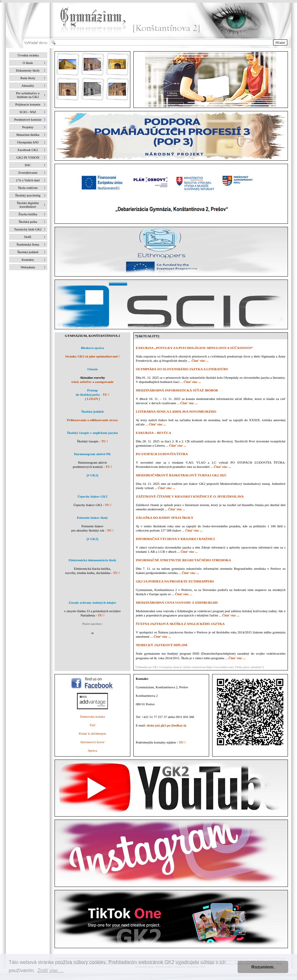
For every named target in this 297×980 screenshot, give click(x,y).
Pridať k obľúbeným (92, 733)
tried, (75, 382)
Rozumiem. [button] (263, 967)
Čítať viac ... (200, 361)
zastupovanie (104, 382)
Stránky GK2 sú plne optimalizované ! (92, 356)
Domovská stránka (92, 717)
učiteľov (86, 382)
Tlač (92, 725)
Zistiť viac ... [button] (51, 970)
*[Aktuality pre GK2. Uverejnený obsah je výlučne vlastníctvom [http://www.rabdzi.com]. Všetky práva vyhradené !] (199, 667)
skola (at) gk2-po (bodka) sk (167, 725)
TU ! (106, 394)
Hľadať (280, 42)
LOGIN (93, 399)
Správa (93, 750)
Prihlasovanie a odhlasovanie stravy (92, 420)
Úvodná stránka (28, 55)
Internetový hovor (92, 742)
